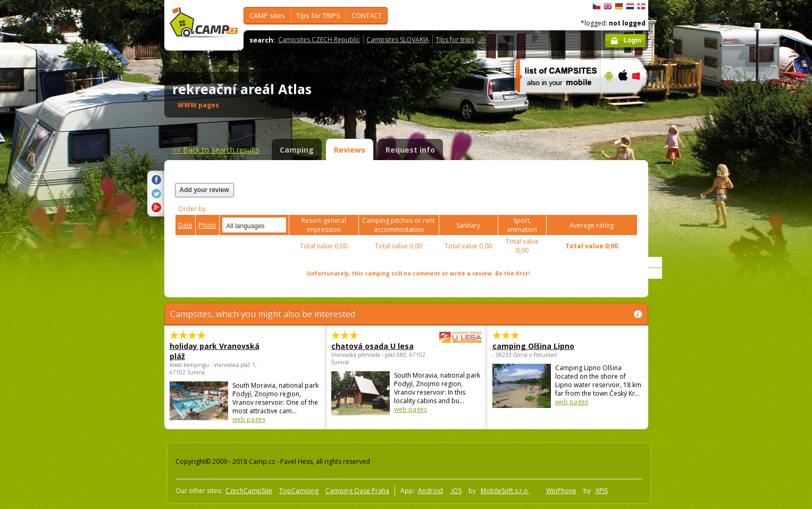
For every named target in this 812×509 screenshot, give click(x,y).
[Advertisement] (693, 320)
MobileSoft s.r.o (505, 491)
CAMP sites (267, 15)
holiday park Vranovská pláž (215, 351)
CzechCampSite (249, 491)
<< (216, 150)
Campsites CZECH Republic (319, 40)
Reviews (350, 150)
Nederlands (630, 6)
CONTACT (367, 15)
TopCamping (299, 491)
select (279, 225)
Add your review (204, 190)
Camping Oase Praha (357, 491)
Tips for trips (455, 40)
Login (633, 40)
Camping (297, 150)
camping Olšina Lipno (533, 346)
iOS (456, 491)
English (608, 6)
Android (430, 491)
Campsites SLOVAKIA (398, 40)
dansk (641, 6)
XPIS (602, 491)
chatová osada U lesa (377, 346)
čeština (597, 6)
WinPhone (561, 491)
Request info (410, 150)
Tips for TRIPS (318, 15)
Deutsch (619, 6)
